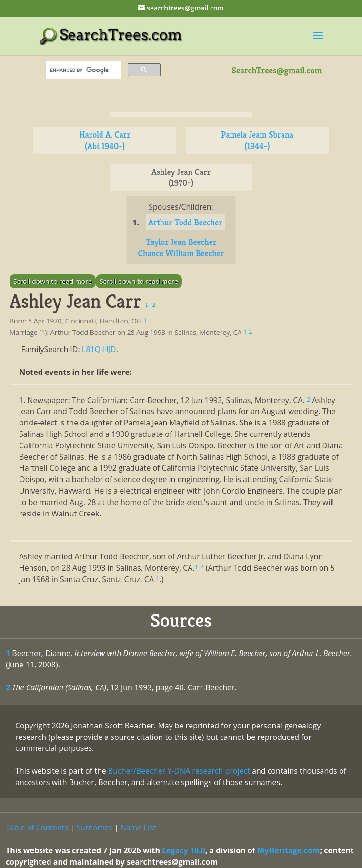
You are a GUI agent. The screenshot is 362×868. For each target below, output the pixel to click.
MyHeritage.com (289, 850)
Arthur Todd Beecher (185, 222)
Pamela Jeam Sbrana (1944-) (257, 140)
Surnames (94, 828)
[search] (82, 70)
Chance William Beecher (181, 253)
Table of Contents (37, 828)
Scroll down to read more (53, 281)
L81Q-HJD (99, 349)
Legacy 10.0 (184, 850)
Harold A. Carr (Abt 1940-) (105, 140)
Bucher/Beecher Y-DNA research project (179, 771)
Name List (138, 828)
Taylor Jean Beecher (181, 242)
